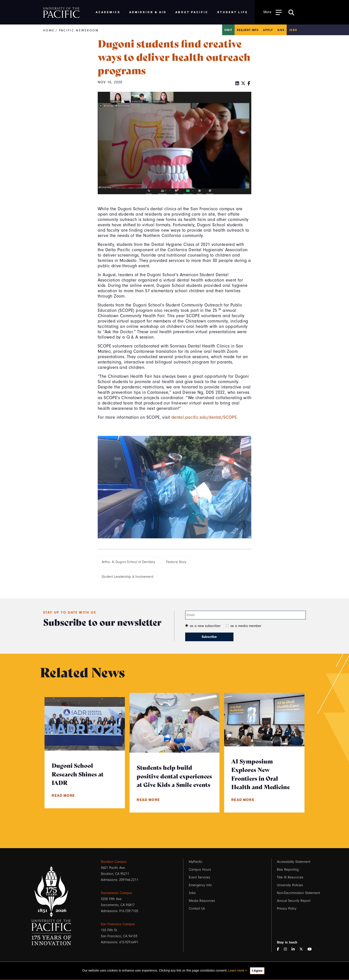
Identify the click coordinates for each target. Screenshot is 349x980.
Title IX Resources (290, 877)
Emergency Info (200, 885)
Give (281, 30)
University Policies (290, 885)
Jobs (293, 30)
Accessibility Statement (294, 862)
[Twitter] (243, 84)
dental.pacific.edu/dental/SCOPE (204, 417)
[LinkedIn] (237, 84)
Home (49, 31)
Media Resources (202, 901)
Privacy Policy (287, 909)
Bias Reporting (288, 870)
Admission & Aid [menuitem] (148, 12)
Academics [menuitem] (108, 12)
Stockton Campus (114, 862)
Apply (268, 30)
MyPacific (196, 862)
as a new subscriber (205, 626)
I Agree (257, 971)
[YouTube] (311, 949)
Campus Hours (200, 870)
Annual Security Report (294, 901)
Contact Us (197, 909)
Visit (228, 30)
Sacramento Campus (116, 893)
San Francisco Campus (118, 924)
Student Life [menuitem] (233, 12)
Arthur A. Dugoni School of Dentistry (128, 562)
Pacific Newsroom (79, 31)
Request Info (248, 30)
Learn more (236, 970)
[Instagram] (287, 949)
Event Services (199, 877)
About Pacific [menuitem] (192, 12)
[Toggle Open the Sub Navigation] (273, 12)
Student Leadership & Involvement (128, 577)
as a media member (246, 626)
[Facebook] (249, 84)
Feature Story (176, 562)
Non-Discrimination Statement (298, 893)
